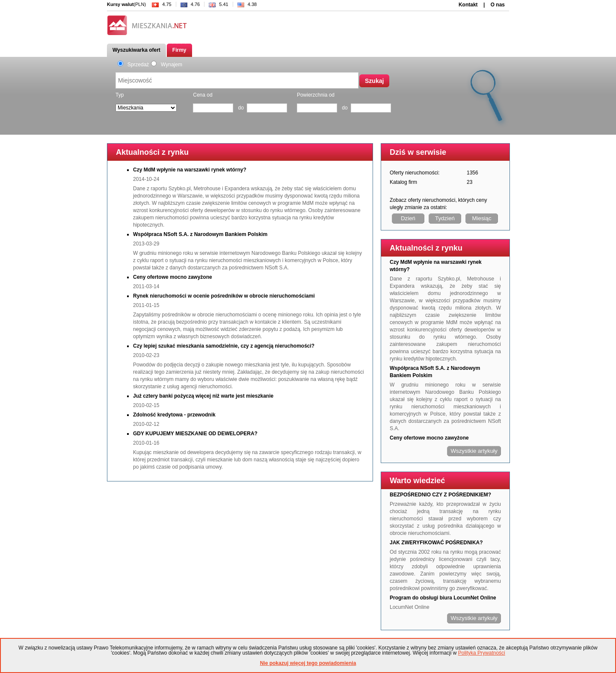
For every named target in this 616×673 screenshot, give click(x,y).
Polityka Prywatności (482, 653)
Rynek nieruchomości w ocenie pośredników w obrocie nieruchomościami (224, 296)
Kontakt (468, 5)
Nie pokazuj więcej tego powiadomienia (308, 663)
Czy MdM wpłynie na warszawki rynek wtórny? (190, 170)
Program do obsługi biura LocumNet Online (443, 598)
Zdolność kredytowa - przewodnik (174, 415)
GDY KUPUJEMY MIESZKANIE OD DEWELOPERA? (195, 434)
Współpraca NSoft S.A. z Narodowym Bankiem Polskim (200, 234)
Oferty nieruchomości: (415, 173)
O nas (498, 5)
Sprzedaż (133, 65)
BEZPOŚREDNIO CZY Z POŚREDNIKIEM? (440, 495)
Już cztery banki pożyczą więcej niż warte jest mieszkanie (203, 396)
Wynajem (167, 65)
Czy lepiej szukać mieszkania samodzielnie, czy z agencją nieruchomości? (224, 346)
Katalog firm (403, 182)
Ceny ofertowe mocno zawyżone (173, 277)
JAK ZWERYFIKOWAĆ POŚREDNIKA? (436, 543)
